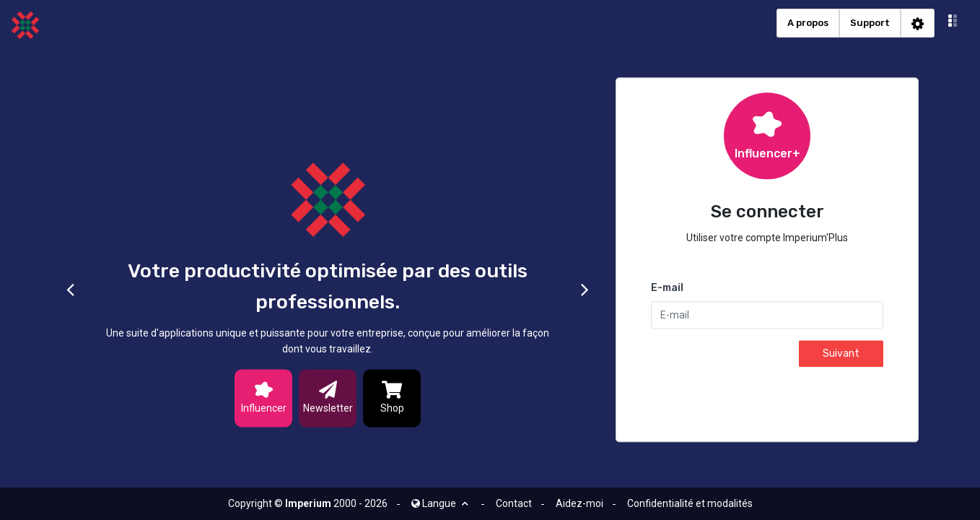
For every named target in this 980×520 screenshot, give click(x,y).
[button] (953, 23)
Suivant (841, 354)
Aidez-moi (579, 503)
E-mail (667, 289)
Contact (514, 503)
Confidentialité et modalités (690, 503)
